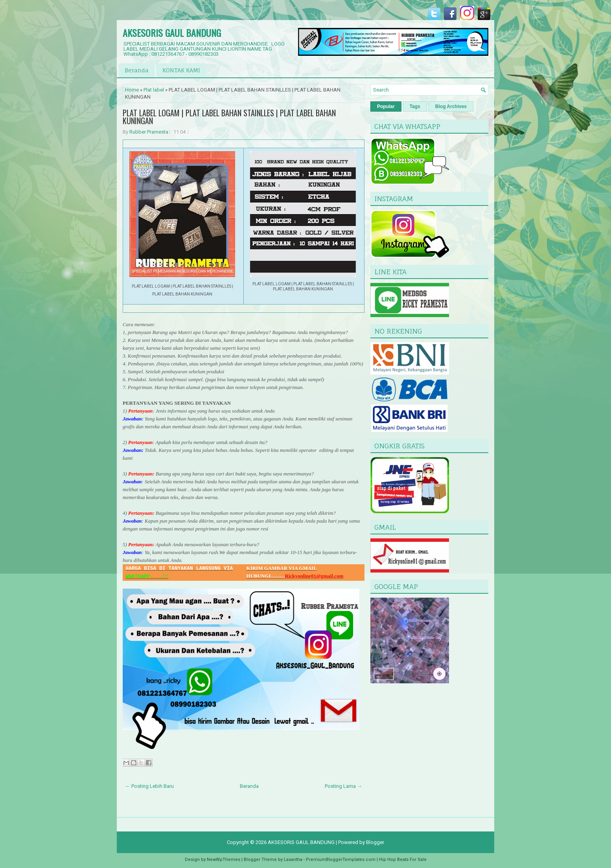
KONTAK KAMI (181, 70)
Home (132, 90)
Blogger (375, 842)
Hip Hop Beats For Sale (403, 860)
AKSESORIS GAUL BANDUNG (172, 33)
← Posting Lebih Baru (149, 786)
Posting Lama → (343, 786)
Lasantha (293, 860)
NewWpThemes (224, 860)
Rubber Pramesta (149, 132)
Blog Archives (451, 106)
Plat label (154, 90)
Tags (415, 106)
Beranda (137, 70)
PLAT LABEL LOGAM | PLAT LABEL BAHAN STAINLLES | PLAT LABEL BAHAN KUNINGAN (229, 117)
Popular (386, 106)
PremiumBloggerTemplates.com (341, 860)
